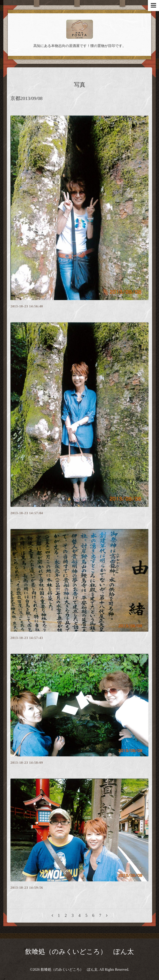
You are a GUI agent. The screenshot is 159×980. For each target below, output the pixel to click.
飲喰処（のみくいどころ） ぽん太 (79, 952)
